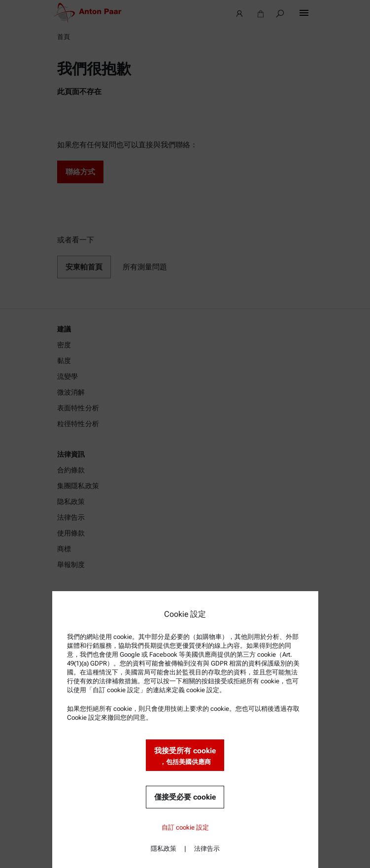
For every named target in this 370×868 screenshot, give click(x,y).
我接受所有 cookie (185, 756)
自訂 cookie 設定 (185, 827)
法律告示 (207, 849)
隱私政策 (164, 849)
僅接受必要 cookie (185, 797)
